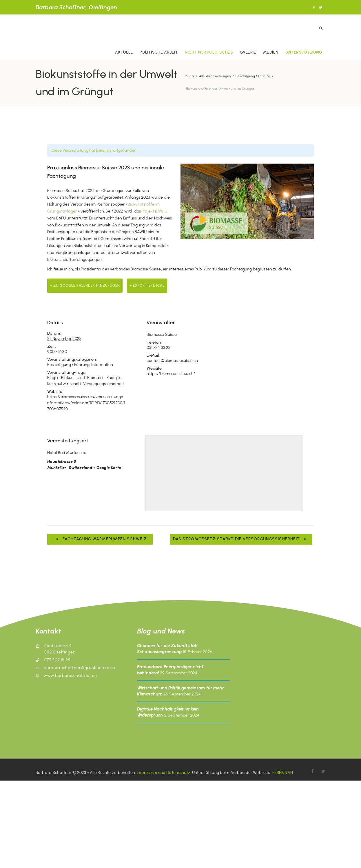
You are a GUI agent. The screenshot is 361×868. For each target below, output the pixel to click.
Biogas (53, 378)
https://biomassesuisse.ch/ (171, 374)
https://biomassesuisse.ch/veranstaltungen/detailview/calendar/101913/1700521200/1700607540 (86, 403)
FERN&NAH (283, 773)
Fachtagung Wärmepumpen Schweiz (100, 539)
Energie (113, 378)
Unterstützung (304, 52)
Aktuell (124, 52)
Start (190, 76)
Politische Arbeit (159, 52)
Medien (271, 52)
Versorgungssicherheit (104, 384)
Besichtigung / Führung (253, 76)
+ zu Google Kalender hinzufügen (85, 285)
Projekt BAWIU (154, 211)
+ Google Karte (107, 468)
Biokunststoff (73, 378)
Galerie (248, 52)
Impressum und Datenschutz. (164, 773)
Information (102, 365)
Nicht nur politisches (209, 52)
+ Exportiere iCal (147, 285)
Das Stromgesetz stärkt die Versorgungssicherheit (241, 539)
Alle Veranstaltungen (215, 76)
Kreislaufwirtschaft (64, 384)
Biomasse (96, 378)
